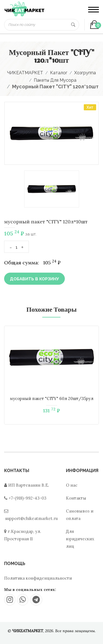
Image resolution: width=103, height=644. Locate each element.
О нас (72, 485)
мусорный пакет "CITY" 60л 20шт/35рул (52, 398)
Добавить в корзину (34, 279)
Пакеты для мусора (55, 80)
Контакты (76, 498)
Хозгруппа (85, 73)
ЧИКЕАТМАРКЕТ (25, 73)
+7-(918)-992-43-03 (27, 498)
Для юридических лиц (80, 539)
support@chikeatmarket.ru (31, 518)
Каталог (59, 73)
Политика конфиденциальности (38, 578)
